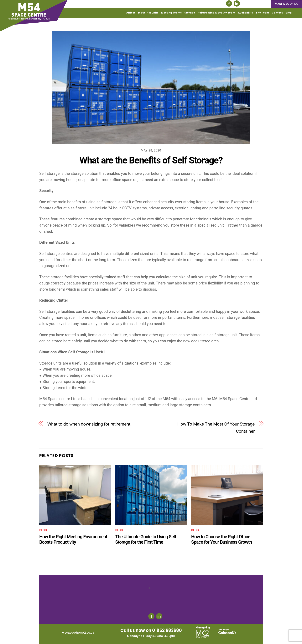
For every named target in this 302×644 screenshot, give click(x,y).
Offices (131, 13)
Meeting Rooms (171, 13)
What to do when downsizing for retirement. (89, 424)
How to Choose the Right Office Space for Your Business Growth (222, 539)
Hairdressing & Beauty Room (216, 13)
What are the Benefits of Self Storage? (151, 160)
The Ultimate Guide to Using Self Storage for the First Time (146, 539)
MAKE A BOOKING (287, 4)
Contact (277, 13)
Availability (246, 13)
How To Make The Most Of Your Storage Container (216, 428)
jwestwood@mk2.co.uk (78, 633)
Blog (289, 13)
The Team (262, 13)
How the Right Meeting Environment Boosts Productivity (73, 539)
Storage (190, 13)
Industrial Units (148, 13)
